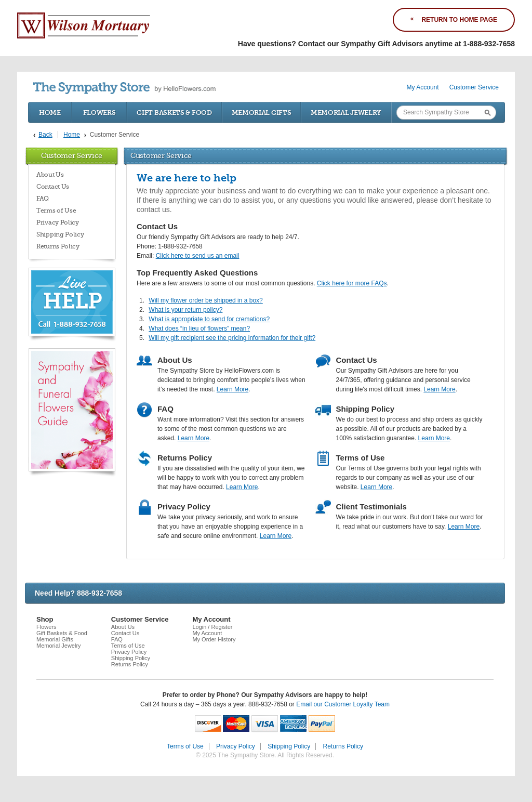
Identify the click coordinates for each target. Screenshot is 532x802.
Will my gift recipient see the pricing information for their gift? (232, 338)
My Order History (214, 639)
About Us (50, 175)
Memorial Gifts (262, 113)
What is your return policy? (185, 310)
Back (45, 135)
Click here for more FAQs (352, 283)
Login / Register (212, 627)
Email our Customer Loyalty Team (343, 704)
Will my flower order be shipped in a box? (205, 300)
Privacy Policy (58, 222)
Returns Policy (58, 246)
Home (50, 113)
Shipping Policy (60, 234)
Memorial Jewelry (346, 113)
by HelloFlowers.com (124, 88)
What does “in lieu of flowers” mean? (199, 328)
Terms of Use (56, 211)
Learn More (232, 389)
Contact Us (53, 187)
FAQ (43, 199)
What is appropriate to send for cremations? (209, 319)
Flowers (99, 113)
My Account (423, 87)
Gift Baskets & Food (174, 113)
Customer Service (474, 87)
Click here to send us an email (198, 256)
